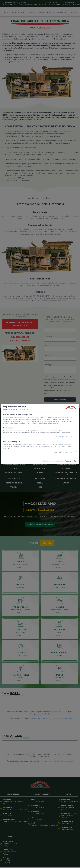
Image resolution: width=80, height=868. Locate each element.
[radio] (63, 437)
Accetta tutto (70, 461)
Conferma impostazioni (53, 461)
